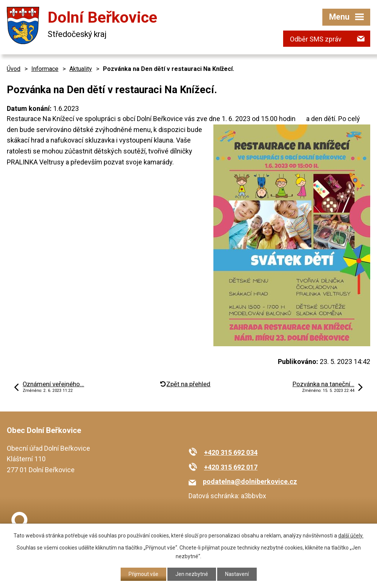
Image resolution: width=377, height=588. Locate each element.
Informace (45, 69)
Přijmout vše (143, 574)
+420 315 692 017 (231, 467)
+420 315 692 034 (231, 452)
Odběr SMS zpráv (316, 39)
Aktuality (81, 69)
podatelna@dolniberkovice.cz (250, 481)
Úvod (14, 69)
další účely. (351, 536)
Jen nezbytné (192, 574)
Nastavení (237, 574)
